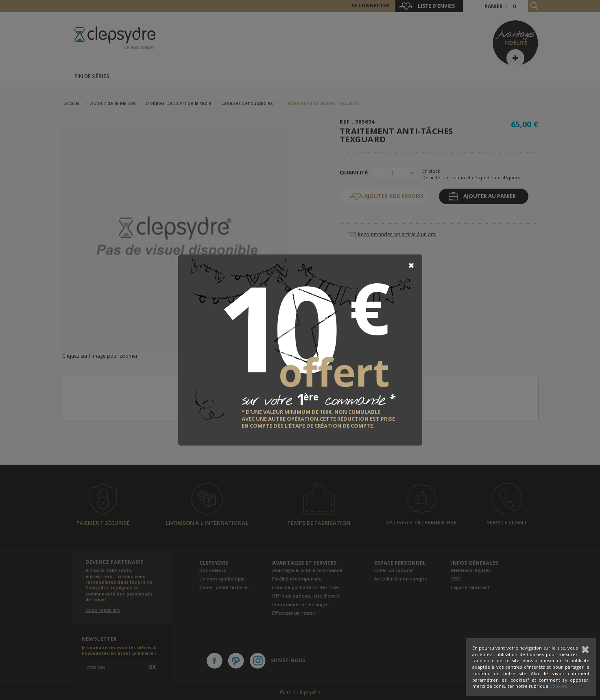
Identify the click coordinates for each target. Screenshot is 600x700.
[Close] (411, 265)
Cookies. (559, 686)
